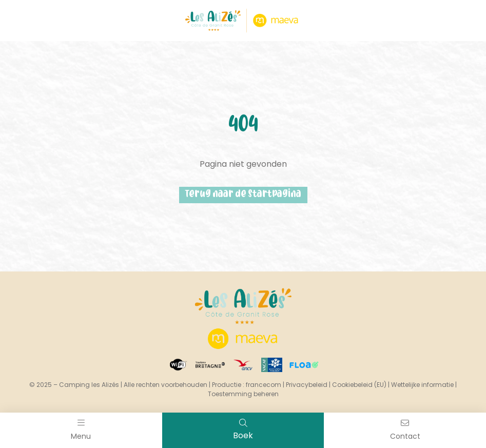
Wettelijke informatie (422, 385)
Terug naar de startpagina (243, 195)
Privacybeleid (307, 385)
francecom (264, 385)
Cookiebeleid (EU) (359, 385)
